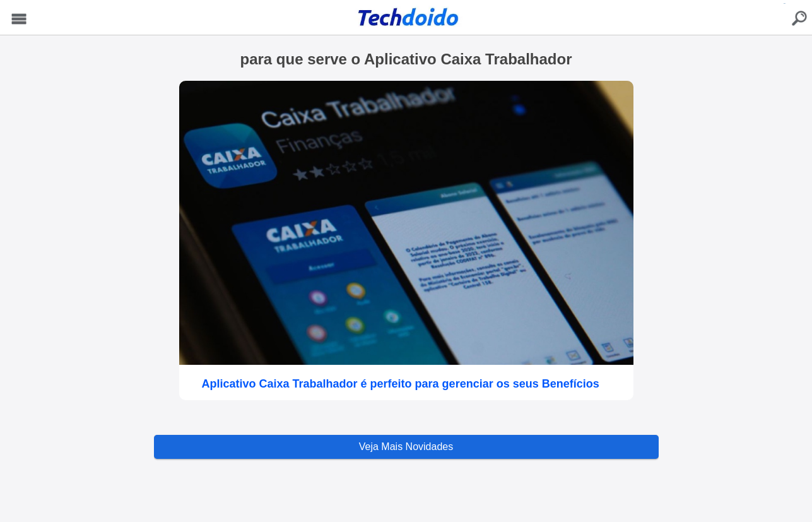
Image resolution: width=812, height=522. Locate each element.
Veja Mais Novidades (406, 447)
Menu (19, 19)
